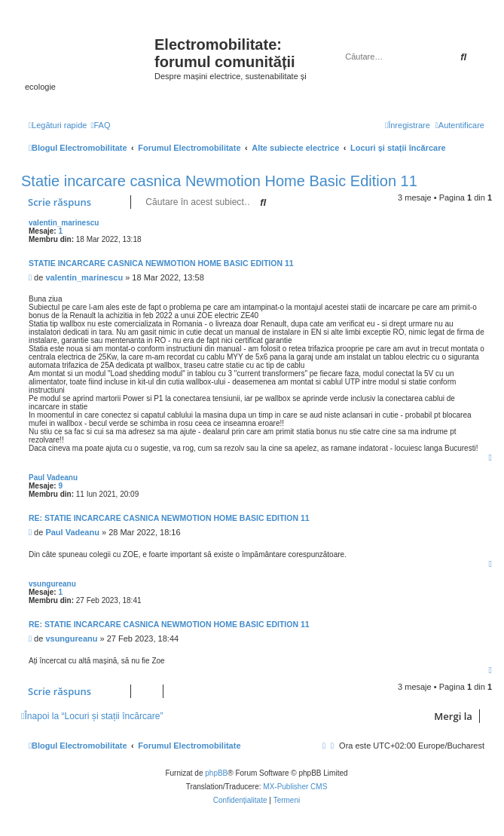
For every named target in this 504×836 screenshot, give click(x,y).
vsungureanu (52, 584)
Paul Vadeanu (53, 478)
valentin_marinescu (64, 223)
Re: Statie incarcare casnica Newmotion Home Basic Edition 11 (169, 518)
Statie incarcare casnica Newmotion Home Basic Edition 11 (219, 181)
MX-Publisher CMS (295, 787)
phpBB (216, 773)
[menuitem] (100, 125)
